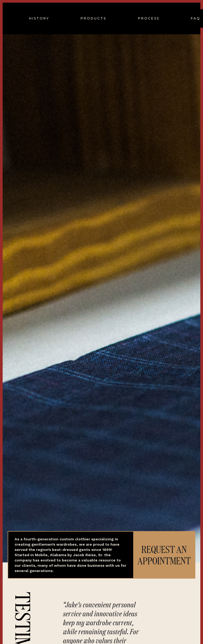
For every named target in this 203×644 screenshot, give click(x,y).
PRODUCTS (93, 18)
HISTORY (39, 18)
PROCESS (149, 18)
